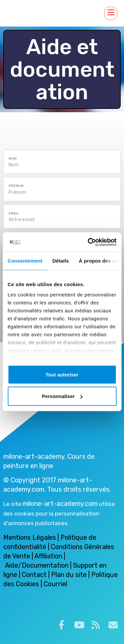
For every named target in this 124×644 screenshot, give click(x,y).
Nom (13, 159)
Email (14, 213)
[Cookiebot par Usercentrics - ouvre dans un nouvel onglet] (88, 242)
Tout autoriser (62, 374)
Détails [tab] (61, 260)
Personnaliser (62, 396)
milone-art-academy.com (60, 504)
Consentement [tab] (25, 260)
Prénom (16, 186)
